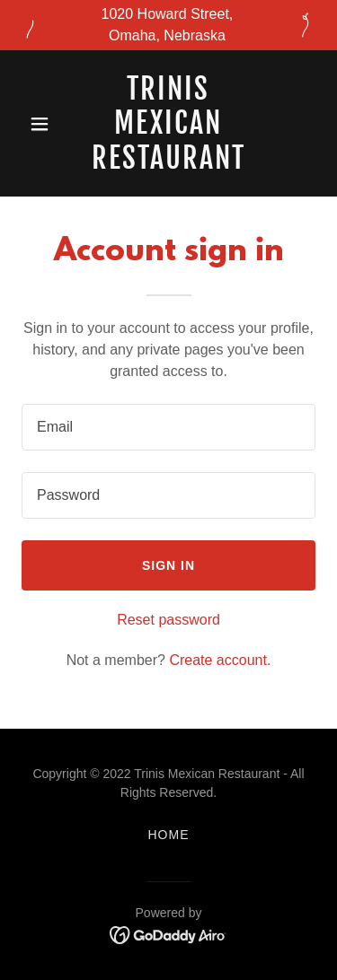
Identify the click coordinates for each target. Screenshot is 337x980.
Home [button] (169, 835)
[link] (168, 164)
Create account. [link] (220, 660)
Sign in (168, 565)
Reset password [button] (168, 620)
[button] (44, 124)
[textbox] (168, 427)
